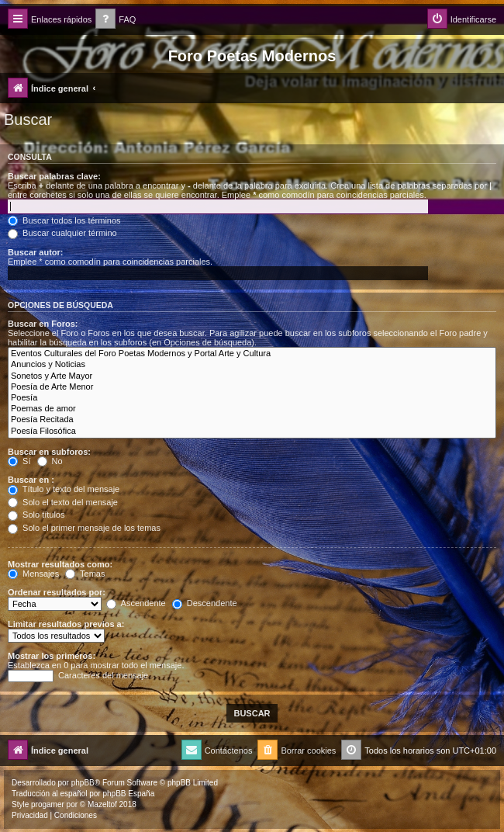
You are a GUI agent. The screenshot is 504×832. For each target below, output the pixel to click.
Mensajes (33, 574)
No (50, 461)
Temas (85, 574)
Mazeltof (102, 804)
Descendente (205, 603)
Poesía (252, 398)
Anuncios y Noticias (252, 365)
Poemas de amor (252, 409)
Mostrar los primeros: (52, 656)
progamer (48, 804)
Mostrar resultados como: (60, 564)
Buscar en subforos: (49, 452)
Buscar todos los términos (64, 220)
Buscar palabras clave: (54, 176)
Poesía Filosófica (252, 432)
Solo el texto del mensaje (63, 502)
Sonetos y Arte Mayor (252, 376)
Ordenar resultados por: (57, 592)
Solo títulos (36, 515)
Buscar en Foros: (43, 324)
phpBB (83, 783)
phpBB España (128, 794)
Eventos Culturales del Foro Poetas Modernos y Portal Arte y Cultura (252, 354)
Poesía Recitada (252, 420)
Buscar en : (31, 480)
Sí (19, 461)
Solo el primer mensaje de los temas (84, 528)
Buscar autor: (36, 252)
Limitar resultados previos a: (66, 624)
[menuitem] (116, 20)
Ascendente (136, 603)
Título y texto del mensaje (64, 489)
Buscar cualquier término (62, 233)
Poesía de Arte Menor (252, 387)
